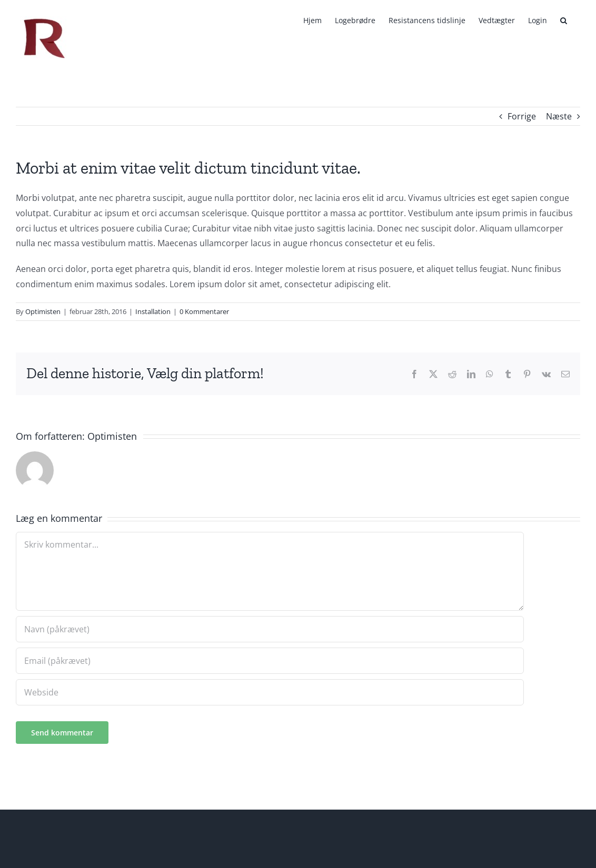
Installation (153, 311)
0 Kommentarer (204, 311)
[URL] (270, 692)
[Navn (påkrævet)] (270, 629)
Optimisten (43, 311)
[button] (564, 20)
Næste (559, 116)
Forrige (522, 116)
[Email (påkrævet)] (270, 661)
